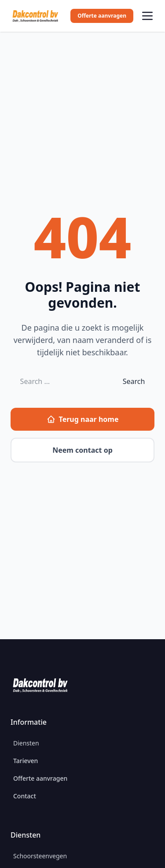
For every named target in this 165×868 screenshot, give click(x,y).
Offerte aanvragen (102, 16)
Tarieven (26, 761)
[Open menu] (147, 16)
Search (134, 381)
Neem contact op (82, 450)
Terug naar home (83, 419)
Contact (25, 796)
